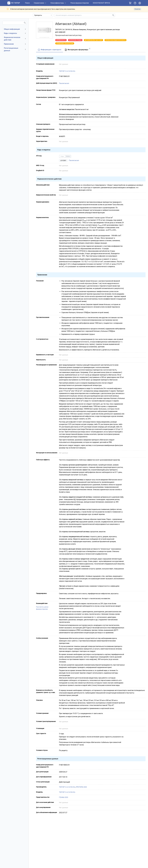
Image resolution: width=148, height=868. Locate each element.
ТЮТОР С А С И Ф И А (67, 71)
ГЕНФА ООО (63, 797)
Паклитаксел (64, 83)
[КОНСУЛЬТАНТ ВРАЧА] (101, 3)
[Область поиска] (43, 15)
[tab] (49, 50)
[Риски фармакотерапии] (80, 3)
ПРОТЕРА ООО (81, 787)
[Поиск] (27, 3)
